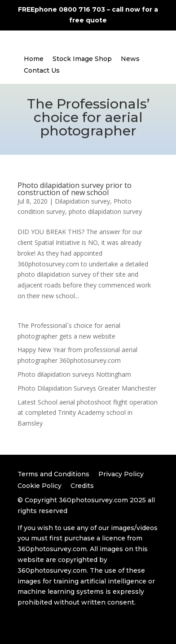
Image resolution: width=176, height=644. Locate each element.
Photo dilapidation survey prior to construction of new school (75, 189)
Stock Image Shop (82, 59)
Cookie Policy (40, 486)
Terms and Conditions (53, 474)
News (130, 59)
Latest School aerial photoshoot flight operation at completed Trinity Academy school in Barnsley (88, 413)
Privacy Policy (121, 474)
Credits (82, 486)
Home (34, 59)
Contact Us (42, 70)
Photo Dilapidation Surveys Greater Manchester (87, 388)
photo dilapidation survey (105, 211)
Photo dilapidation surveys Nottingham (74, 374)
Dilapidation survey (82, 201)
